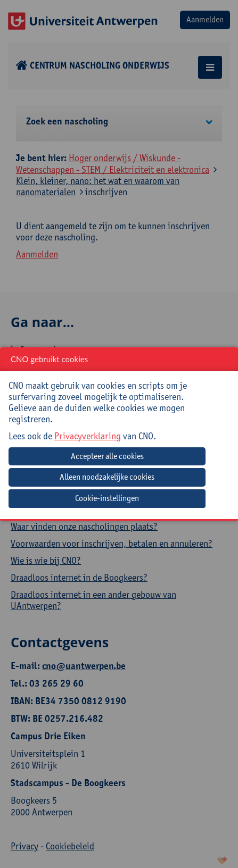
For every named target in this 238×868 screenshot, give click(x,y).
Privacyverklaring (88, 436)
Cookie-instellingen (107, 498)
